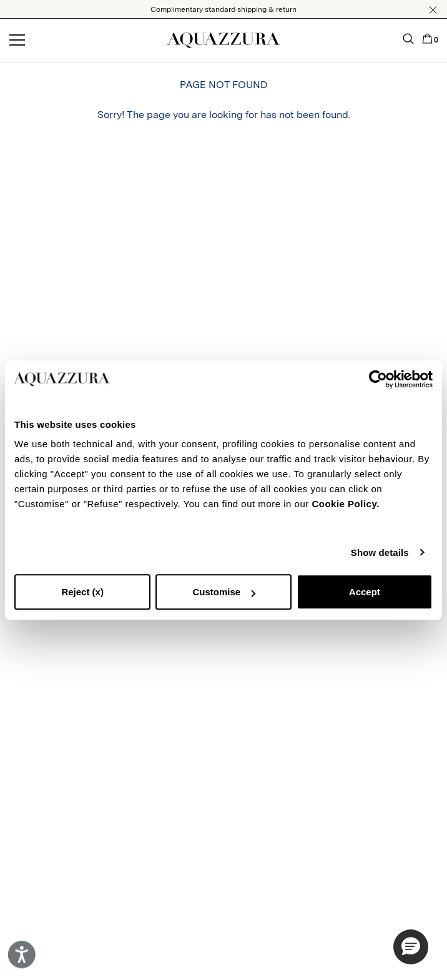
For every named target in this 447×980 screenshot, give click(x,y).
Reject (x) (82, 592)
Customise (224, 592)
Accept (365, 592)
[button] (433, 10)
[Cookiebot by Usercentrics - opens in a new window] (378, 379)
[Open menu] (17, 41)
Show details (380, 552)
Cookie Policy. (345, 504)
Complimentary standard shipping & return (223, 9)
